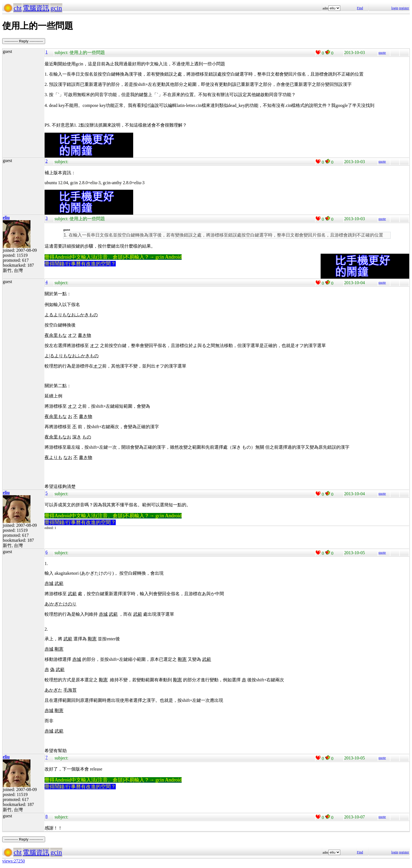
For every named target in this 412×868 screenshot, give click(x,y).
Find (360, 8)
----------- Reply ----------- (24, 41)
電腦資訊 (36, 8)
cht (18, 8)
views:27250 (14, 861)
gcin (56, 8)
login (395, 8)
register (404, 8)
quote (382, 53)
